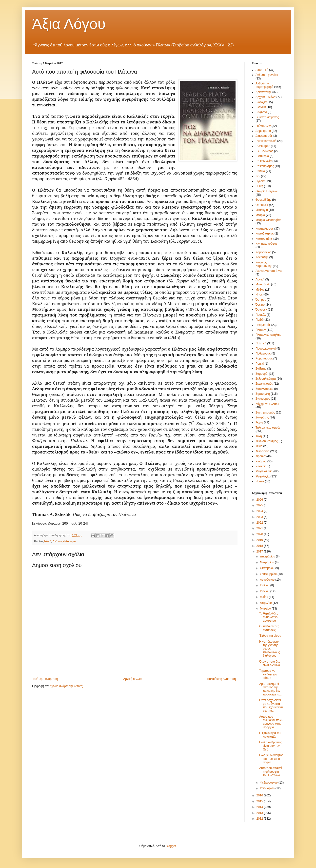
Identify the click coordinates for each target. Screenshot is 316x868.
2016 (260, 795)
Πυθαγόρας (263, 354)
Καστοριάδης (264, 239)
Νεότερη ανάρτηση (46, 679)
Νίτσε (259, 295)
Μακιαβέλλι (263, 284)
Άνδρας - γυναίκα (267, 75)
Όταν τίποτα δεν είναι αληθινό (270, 663)
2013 (260, 813)
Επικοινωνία (264, 161)
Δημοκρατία (263, 131)
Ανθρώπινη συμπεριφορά (264, 85)
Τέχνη (259, 422)
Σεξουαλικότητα (266, 379)
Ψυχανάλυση (264, 471)
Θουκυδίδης (263, 200)
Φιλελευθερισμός (267, 441)
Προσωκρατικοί (266, 349)
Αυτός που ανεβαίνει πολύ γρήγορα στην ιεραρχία (271, 722)
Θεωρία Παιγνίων (267, 191)
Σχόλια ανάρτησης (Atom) (66, 686)
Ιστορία (260, 215)
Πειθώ (260, 320)
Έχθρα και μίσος (270, 636)
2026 (260, 500)
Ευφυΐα (260, 171)
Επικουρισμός (265, 166)
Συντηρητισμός (265, 413)
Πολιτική (261, 343)
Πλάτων (57, 541)
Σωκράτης (262, 417)
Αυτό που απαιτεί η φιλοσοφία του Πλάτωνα (270, 772)
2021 (260, 528)
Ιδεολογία (262, 210)
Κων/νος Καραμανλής (264, 264)
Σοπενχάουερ (264, 389)
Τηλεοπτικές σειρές (268, 428)
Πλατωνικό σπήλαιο (268, 335)
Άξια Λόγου (69, 24)
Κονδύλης (262, 257)
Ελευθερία (262, 156)
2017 (260, 552)
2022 (260, 523)
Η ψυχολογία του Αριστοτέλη (270, 735)
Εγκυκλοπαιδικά (266, 141)
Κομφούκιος (263, 252)
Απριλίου (266, 603)
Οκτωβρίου (268, 568)
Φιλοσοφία (69, 541)
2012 (260, 819)
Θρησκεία (262, 205)
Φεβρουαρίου (269, 783)
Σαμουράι (262, 374)
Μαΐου (264, 597)
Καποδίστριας (265, 234)
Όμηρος (261, 300)
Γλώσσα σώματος (267, 117)
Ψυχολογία (263, 476)
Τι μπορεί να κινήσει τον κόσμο (268, 674)
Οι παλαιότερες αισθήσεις (269, 628)
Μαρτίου (266, 609)
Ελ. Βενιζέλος (264, 151)
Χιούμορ (261, 461)
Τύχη (259, 436)
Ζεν (258, 176)
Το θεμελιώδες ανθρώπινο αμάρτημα (269, 617)
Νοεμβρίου (267, 562)
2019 (260, 540)
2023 (260, 517)
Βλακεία (261, 107)
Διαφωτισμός (264, 136)
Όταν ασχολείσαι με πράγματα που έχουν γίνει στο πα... (271, 705)
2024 (260, 511)
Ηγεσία (260, 181)
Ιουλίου (265, 585)
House (260, 481)
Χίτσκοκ (261, 466)
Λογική (260, 279)
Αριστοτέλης (264, 92)
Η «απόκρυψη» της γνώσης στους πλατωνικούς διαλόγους (270, 649)
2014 (260, 807)
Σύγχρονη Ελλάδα (267, 404)
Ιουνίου (265, 591)
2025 (260, 505)
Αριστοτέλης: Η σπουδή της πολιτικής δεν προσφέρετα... (270, 689)
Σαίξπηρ (261, 369)
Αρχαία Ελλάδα (266, 97)
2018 (260, 546)
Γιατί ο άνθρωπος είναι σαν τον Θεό (271, 746)
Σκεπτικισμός (264, 384)
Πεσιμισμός (263, 325)
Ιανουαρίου (268, 788)
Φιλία (259, 446)
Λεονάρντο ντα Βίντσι (269, 271)
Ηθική (48, 541)
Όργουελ (261, 310)
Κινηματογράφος (266, 244)
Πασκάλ (261, 315)
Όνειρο (260, 305)
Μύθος (260, 290)
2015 (260, 801)
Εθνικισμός (263, 146)
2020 (260, 534)
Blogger (171, 846)
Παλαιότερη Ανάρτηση (221, 679)
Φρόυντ (260, 456)
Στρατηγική (263, 394)
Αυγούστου (268, 580)
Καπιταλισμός (265, 229)
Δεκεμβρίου (268, 556)
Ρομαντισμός (264, 358)
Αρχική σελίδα (132, 679)
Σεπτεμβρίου (269, 574)
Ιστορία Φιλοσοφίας (268, 220)
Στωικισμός (263, 399)
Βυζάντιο (261, 112)
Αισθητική (262, 70)
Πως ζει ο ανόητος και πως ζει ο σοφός (271, 759)
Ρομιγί (260, 364)
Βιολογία (261, 102)
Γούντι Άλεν (263, 126)
